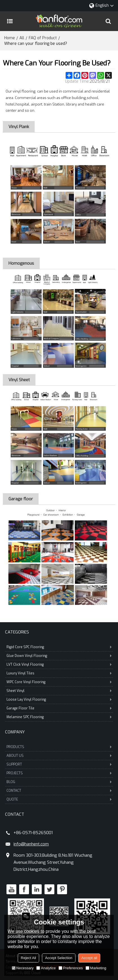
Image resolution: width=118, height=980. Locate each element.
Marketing (96, 968)
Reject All (28, 958)
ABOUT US (59, 756)
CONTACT (59, 791)
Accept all (89, 958)
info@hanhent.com (31, 844)
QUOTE (59, 799)
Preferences (71, 968)
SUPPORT (59, 764)
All (22, 38)
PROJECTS (59, 773)
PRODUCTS (59, 747)
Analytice (46, 968)
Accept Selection (59, 958)
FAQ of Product (43, 38)
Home (10, 38)
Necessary (23, 968)
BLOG (59, 782)
